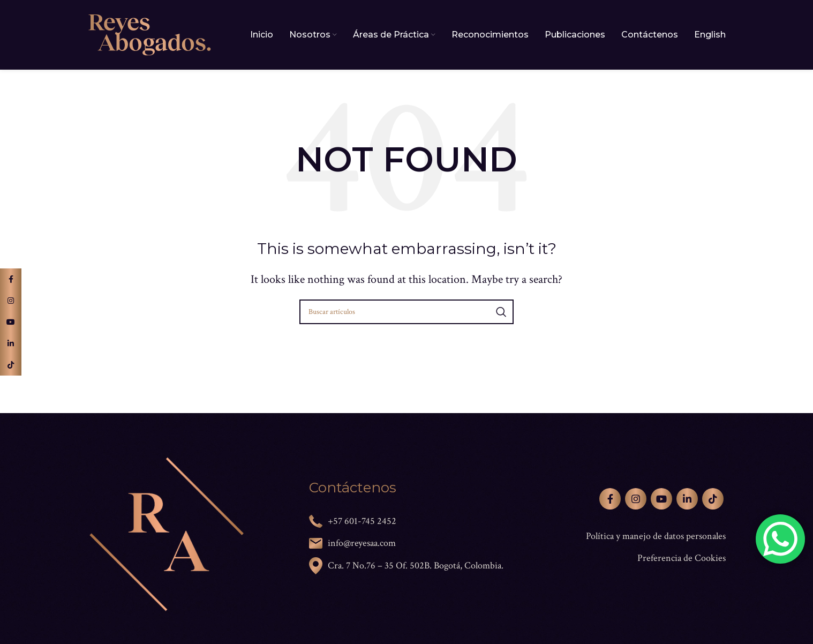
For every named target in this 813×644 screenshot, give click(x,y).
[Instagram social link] (636, 499)
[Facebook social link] (610, 499)
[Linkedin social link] (687, 499)
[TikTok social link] (713, 499)
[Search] (406, 312)
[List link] (628, 537)
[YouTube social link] (661, 499)
